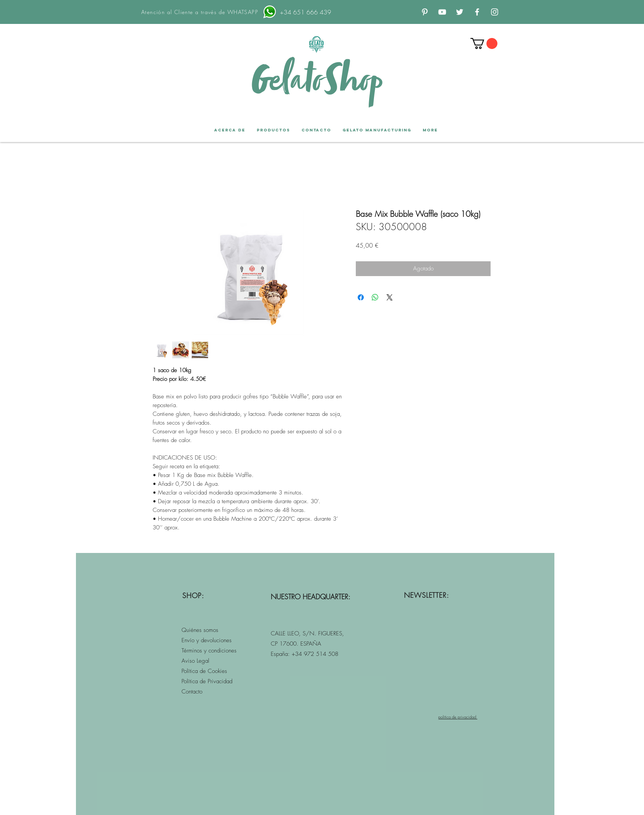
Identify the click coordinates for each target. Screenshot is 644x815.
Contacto (192, 692)
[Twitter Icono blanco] (460, 12)
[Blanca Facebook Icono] (477, 12)
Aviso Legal (196, 661)
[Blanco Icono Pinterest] (425, 12)
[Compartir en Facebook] (361, 297)
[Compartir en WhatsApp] (375, 297)
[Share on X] (390, 297)
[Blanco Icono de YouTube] (442, 12)
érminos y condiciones (210, 651)
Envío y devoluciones (207, 640)
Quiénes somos (201, 630)
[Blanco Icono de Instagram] (495, 12)
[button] (484, 43)
